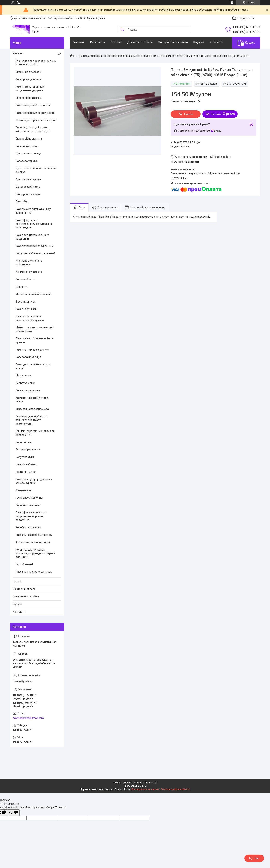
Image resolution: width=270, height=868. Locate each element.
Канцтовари (23, 490)
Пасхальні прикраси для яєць (34, 572)
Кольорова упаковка (28, 79)
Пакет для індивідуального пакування (32, 237)
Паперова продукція (28, 357)
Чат (254, 858)
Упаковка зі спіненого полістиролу (29, 263)
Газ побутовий (24, 564)
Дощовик (21, 287)
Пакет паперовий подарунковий (35, 113)
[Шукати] (122, 30)
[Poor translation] (14, 813)
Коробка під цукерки (28, 527)
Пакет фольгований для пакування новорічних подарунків (30, 516)
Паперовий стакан (27, 146)
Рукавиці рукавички (28, 450)
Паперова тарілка (27, 161)
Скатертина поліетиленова (32, 409)
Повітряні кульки (26, 472)
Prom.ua (153, 783)
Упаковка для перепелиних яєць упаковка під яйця (36, 63)
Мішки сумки (23, 376)
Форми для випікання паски (33, 542)
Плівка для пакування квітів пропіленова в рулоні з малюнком (118, 56)
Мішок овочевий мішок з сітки (34, 294)
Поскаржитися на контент (145, 789)
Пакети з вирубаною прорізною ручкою (35, 340)
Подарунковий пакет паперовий (35, 253)
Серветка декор (25, 383)
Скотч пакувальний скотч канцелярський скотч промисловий (31, 420)
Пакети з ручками (26, 309)
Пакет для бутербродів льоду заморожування (34, 481)
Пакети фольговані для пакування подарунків (30, 89)
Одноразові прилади (28, 153)
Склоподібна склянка (29, 139)
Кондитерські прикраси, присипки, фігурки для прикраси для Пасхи (35, 553)
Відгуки (199, 42)
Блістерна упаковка (28, 194)
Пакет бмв (22, 202)
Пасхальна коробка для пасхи (34, 535)
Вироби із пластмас (28, 505)
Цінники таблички (27, 464)
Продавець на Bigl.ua (135, 786)
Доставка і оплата (140, 42)
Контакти (216, 42)
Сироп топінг (23, 442)
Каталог (96, 42)
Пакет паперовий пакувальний (35, 246)
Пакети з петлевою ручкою (32, 350)
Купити (189, 114)
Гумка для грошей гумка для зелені (33, 366)
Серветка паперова (28, 390)
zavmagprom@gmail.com (28, 718)
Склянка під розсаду (28, 72)
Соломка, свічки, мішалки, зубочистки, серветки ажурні (33, 129)
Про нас (116, 42)
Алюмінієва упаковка (29, 272)
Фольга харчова (26, 302)
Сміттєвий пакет (26, 279)
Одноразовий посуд (28, 187)
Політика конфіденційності (175, 789)
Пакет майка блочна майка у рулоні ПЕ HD (33, 211)
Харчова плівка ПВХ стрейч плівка (33, 400)
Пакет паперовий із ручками (33, 105)
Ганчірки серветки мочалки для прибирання (35, 433)
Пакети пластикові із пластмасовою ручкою (30, 318)
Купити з (223, 114)
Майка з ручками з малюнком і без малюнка (34, 329)
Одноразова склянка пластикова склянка (36, 170)
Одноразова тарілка (28, 179)
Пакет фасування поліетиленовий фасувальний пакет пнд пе (34, 224)
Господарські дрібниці (29, 498)
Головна (79, 42)
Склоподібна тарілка (28, 98)
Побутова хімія (25, 457)
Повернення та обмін (173, 42)
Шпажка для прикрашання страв (36, 120)
